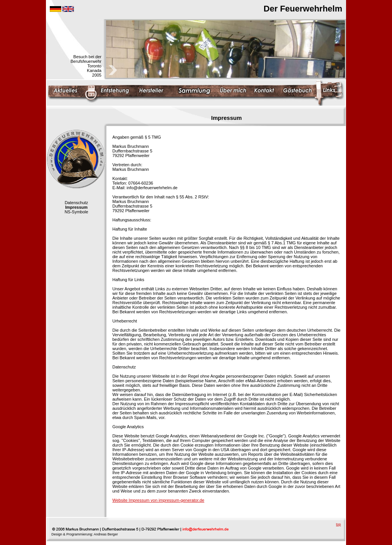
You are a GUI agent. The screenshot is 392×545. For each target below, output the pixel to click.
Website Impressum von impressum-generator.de (158, 500)
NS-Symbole (77, 212)
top (339, 524)
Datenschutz (76, 203)
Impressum (76, 207)
